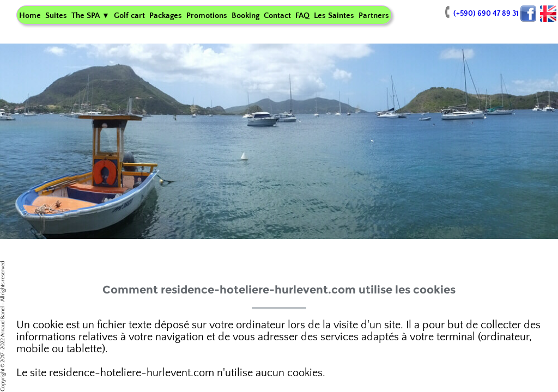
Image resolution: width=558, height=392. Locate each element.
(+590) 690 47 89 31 (480, 14)
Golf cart (129, 16)
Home (30, 16)
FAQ (302, 16)
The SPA (90, 16)
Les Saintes (334, 16)
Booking (245, 16)
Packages (166, 16)
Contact (277, 16)
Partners (374, 16)
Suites (56, 16)
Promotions (207, 16)
